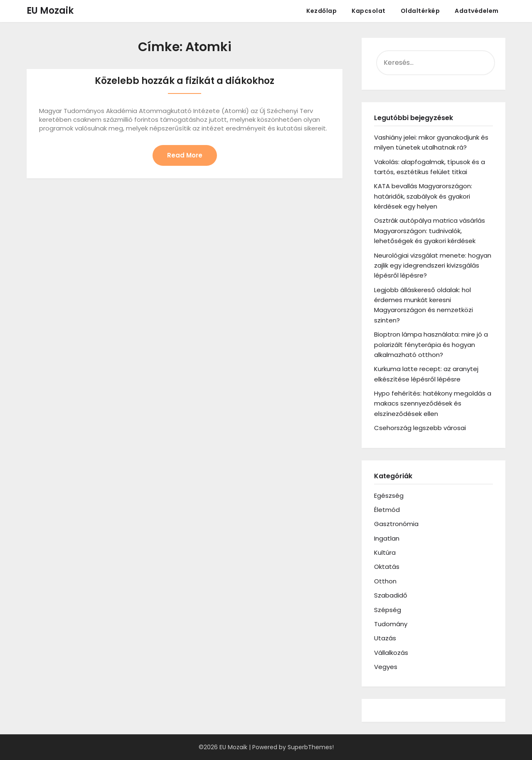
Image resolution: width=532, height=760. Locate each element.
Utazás (385, 638)
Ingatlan (387, 538)
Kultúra (385, 552)
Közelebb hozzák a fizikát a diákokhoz (185, 81)
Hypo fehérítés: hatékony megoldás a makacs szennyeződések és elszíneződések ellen (433, 403)
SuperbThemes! (311, 747)
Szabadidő (391, 595)
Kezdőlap (321, 11)
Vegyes (386, 667)
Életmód (387, 510)
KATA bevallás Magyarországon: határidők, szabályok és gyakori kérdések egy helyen (423, 196)
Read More (185, 155)
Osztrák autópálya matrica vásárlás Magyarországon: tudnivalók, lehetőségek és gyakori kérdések (430, 231)
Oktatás (387, 567)
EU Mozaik (50, 11)
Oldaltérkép (420, 11)
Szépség (388, 610)
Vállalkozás (391, 653)
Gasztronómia (396, 524)
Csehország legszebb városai (420, 428)
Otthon (385, 581)
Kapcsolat (369, 11)
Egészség (389, 496)
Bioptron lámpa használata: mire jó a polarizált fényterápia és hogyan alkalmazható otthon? (431, 344)
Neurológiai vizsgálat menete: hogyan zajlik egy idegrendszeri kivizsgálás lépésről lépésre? (433, 266)
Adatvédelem (477, 11)
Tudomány (391, 624)
